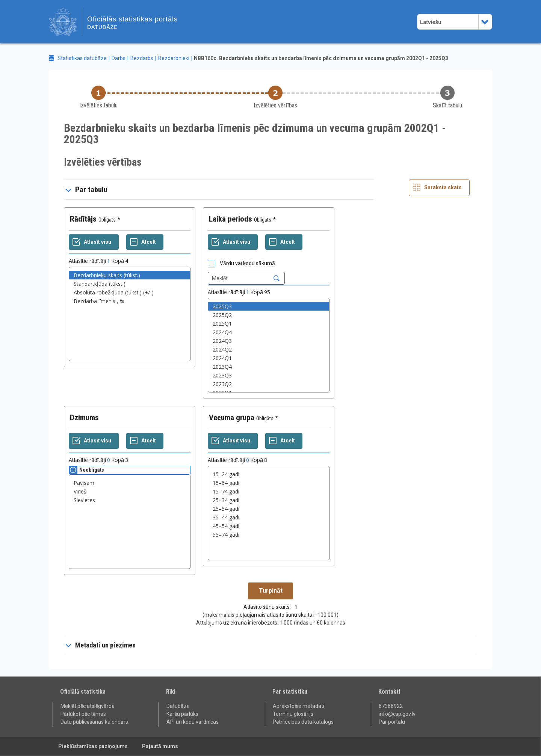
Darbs (119, 58)
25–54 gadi (269, 509)
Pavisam (130, 483)
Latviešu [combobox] (431, 22)
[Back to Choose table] (98, 97)
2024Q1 (269, 358)
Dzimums (84, 418)
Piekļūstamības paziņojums (93, 746)
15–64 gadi (269, 483)
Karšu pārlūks (182, 714)
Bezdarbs (142, 58)
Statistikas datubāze (82, 58)
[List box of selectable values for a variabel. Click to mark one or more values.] (130, 314)
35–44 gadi (269, 517)
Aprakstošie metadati (298, 706)
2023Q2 (269, 384)
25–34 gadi (269, 500)
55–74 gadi (269, 535)
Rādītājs (83, 219)
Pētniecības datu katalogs (303, 722)
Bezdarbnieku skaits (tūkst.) (130, 275)
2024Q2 (269, 349)
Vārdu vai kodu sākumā (247, 263)
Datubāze (178, 706)
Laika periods (230, 219)
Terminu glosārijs (293, 714)
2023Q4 (269, 367)
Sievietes (130, 500)
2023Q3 (269, 375)
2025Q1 (269, 324)
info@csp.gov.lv (397, 714)
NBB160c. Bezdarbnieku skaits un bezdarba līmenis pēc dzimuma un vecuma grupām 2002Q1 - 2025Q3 (321, 58)
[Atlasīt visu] (94, 242)
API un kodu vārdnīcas (193, 722)
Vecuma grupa (232, 418)
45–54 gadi (269, 526)
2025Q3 (269, 306)
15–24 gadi (269, 474)
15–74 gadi (269, 491)
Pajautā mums (160, 746)
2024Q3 (269, 341)
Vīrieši (130, 491)
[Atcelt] (145, 242)
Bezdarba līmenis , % (130, 301)
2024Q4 (269, 332)
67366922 (391, 706)
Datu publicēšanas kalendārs (94, 722)
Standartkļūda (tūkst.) (130, 284)
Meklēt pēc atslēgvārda (88, 706)
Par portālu (392, 722)
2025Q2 (269, 315)
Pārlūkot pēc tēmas (83, 714)
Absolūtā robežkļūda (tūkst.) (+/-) (130, 292)
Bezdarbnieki (174, 58)
